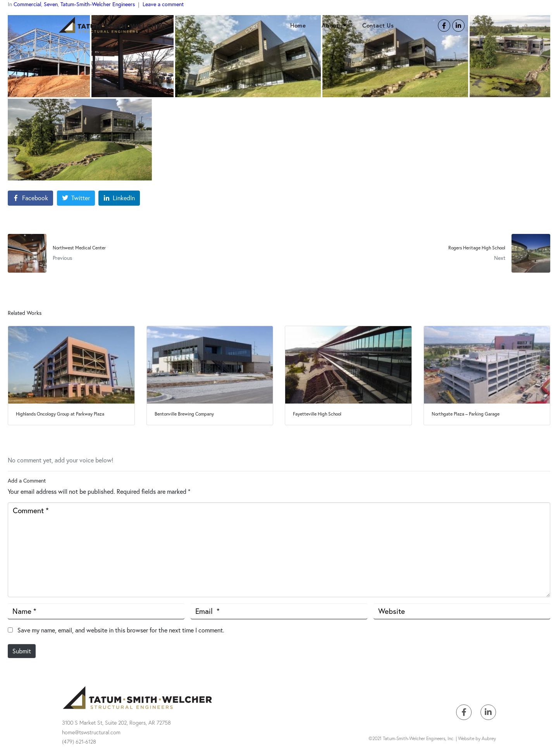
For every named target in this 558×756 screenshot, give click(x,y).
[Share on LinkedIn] (119, 198)
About (334, 25)
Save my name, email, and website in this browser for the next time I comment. (121, 630)
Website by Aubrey (477, 738)
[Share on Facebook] (30, 198)
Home (298, 25)
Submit (22, 651)
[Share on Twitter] (76, 198)
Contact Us (378, 25)
